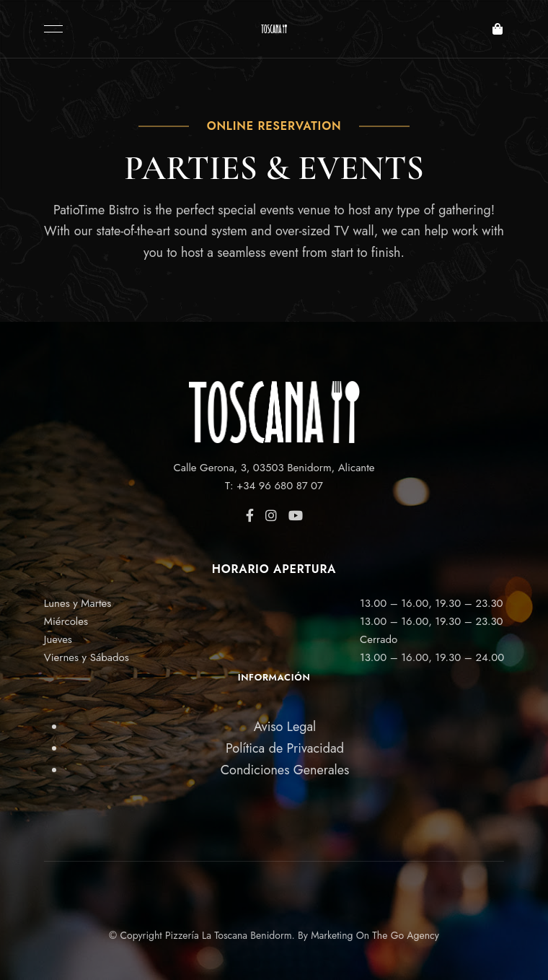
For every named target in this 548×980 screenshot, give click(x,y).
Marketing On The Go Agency (375, 935)
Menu (50, 29)
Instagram (271, 515)
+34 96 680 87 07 (280, 486)
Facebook (250, 515)
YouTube (296, 515)
